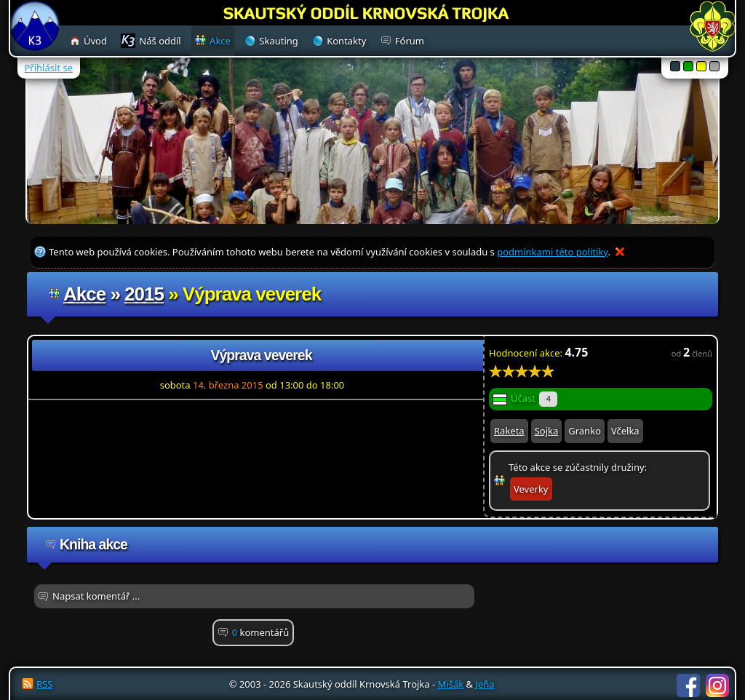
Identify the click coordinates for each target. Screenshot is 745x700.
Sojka (547, 431)
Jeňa (485, 684)
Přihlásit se (49, 68)
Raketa (509, 431)
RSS (44, 684)
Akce (84, 294)
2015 (144, 294)
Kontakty (346, 41)
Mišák (451, 684)
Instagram (717, 685)
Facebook (688, 685)
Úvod (95, 41)
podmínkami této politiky (552, 252)
